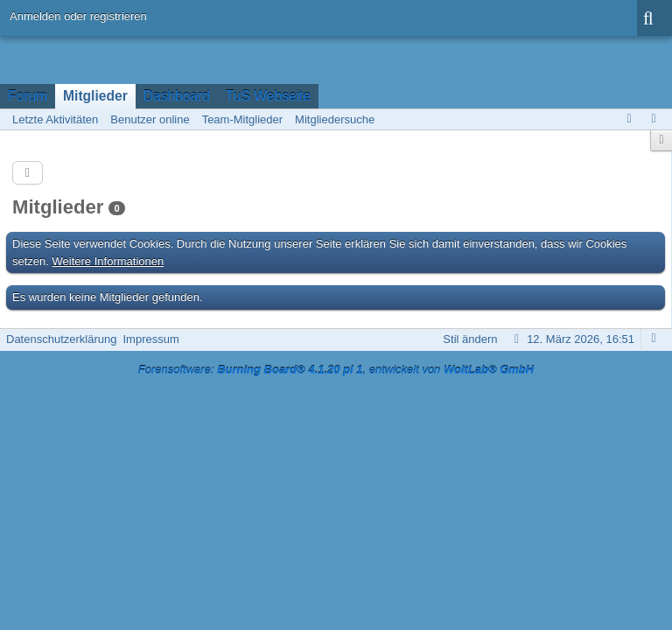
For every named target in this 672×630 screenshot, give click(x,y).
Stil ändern (470, 339)
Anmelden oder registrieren (78, 16)
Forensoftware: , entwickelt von (336, 370)
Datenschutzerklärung (61, 339)
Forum (28, 96)
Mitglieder (95, 96)
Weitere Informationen (108, 261)
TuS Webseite (268, 96)
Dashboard (177, 96)
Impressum (150, 339)
